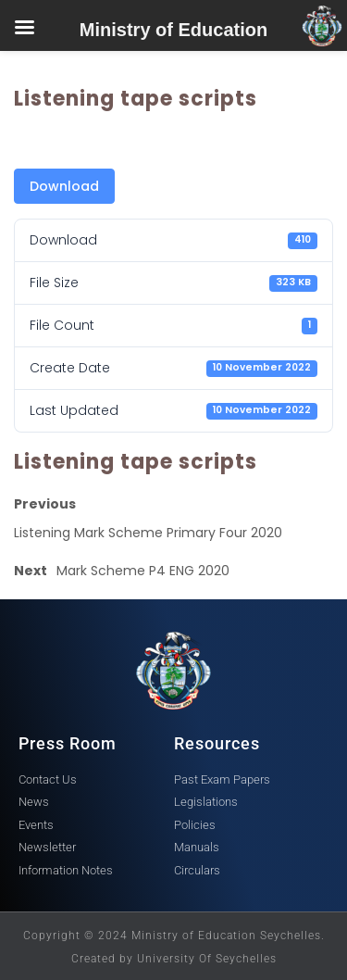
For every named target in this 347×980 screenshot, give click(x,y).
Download (64, 186)
